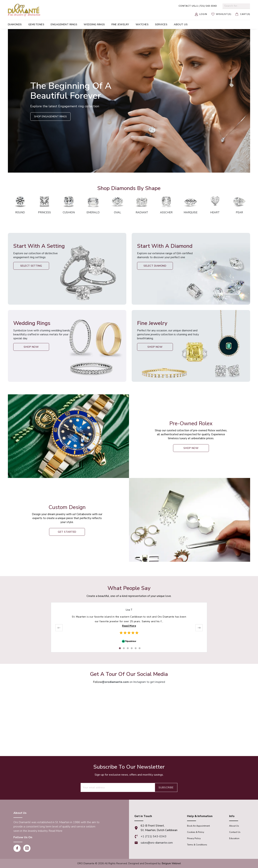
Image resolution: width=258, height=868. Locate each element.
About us (181, 24)
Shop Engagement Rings (50, 117)
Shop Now (31, 347)
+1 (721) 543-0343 (198, 6)
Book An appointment (198, 826)
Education (234, 838)
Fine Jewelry (120, 24)
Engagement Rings (64, 24)
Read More (129, 626)
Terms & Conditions (197, 845)
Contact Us (235, 832)
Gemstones (36, 24)
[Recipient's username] (118, 787)
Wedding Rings (94, 24)
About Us (234, 826)
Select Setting (31, 266)
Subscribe (166, 788)
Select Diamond (155, 266)
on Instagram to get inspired (133, 682)
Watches (142, 24)
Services (161, 24)
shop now (191, 448)
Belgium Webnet (171, 863)
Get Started (67, 532)
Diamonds (15, 24)
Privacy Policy (194, 838)
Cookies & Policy (196, 832)
